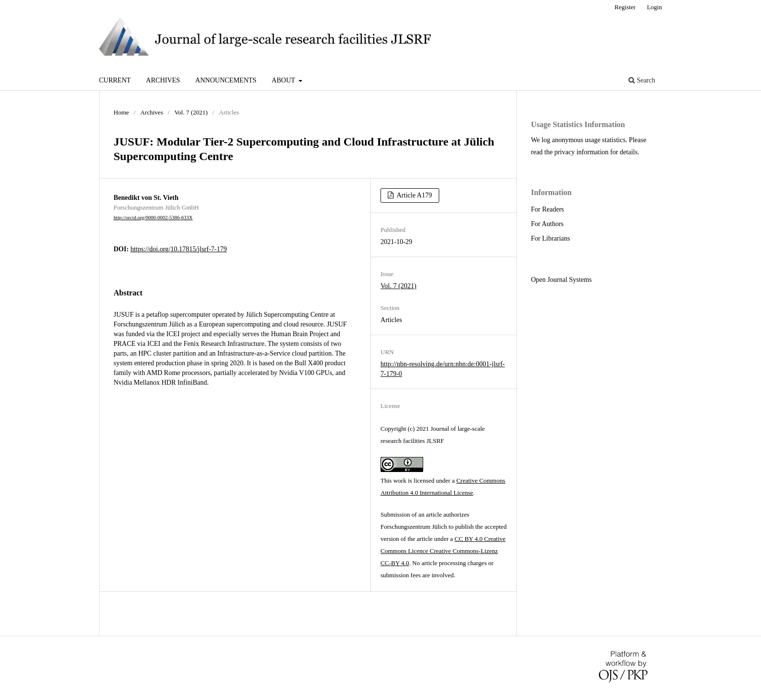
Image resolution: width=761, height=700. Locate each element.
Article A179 (414, 195)
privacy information (581, 152)
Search (642, 80)
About (284, 80)
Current (115, 80)
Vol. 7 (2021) (191, 112)
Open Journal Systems (561, 280)
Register (625, 7)
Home (121, 112)
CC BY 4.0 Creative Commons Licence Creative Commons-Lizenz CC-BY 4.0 (443, 551)
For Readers (547, 209)
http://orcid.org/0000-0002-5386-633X (153, 218)
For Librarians (550, 238)
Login (654, 7)
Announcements (226, 80)
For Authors (547, 224)
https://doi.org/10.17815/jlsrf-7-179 (179, 249)
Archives (163, 80)
